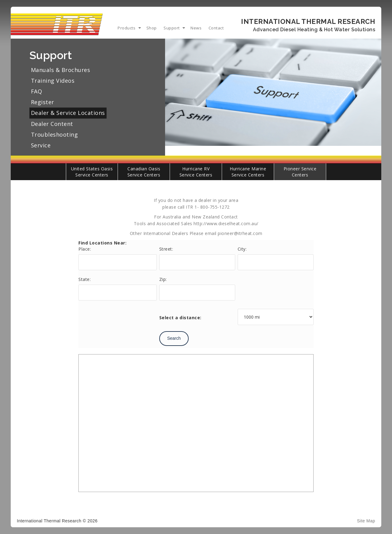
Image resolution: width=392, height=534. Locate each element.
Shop (152, 28)
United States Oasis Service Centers (92, 172)
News (196, 28)
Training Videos (53, 81)
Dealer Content (52, 124)
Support (172, 28)
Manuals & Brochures (61, 70)
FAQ (37, 91)
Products (126, 28)
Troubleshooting (55, 134)
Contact (216, 28)
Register (43, 102)
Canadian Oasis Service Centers (144, 172)
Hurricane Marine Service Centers (248, 172)
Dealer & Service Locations (68, 113)
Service (41, 145)
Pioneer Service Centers (300, 172)
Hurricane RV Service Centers (196, 172)
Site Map (366, 521)
